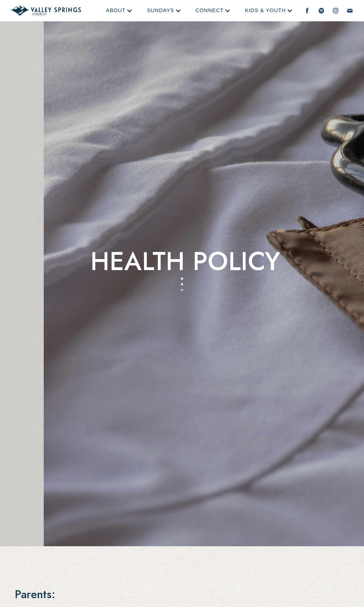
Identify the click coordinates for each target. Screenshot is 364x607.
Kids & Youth (265, 10)
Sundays (160, 10)
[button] (119, 11)
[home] (45, 11)
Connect (210, 10)
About (116, 10)
